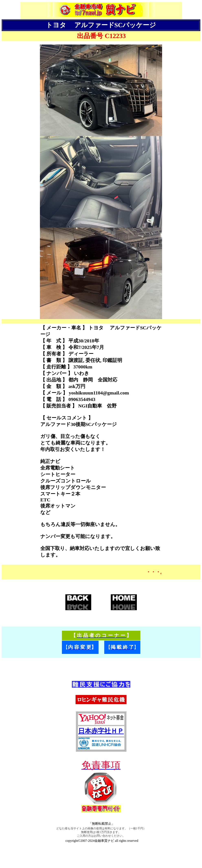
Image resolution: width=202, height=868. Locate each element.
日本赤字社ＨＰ (101, 731)
